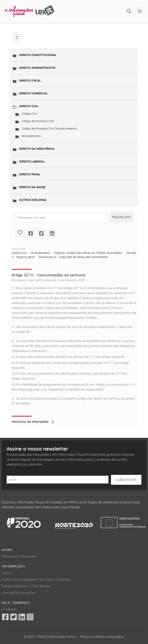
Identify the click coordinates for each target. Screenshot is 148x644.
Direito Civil (29, 106)
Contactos (9, 609)
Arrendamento (31, 136)
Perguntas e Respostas (19, 556)
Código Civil (29, 114)
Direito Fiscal (30, 81)
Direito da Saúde (32, 187)
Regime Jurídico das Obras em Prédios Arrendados (88, 253)
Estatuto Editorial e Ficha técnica (26, 586)
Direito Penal (30, 174)
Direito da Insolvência (37, 149)
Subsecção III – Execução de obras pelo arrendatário (73, 257)
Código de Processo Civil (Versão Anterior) (49, 128)
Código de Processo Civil (38, 121)
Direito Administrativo (37, 68)
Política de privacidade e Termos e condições (36, 579)
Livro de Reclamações (19, 593)
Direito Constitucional (38, 55)
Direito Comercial (33, 93)
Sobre (6, 573)
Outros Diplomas (33, 200)
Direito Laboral (32, 162)
